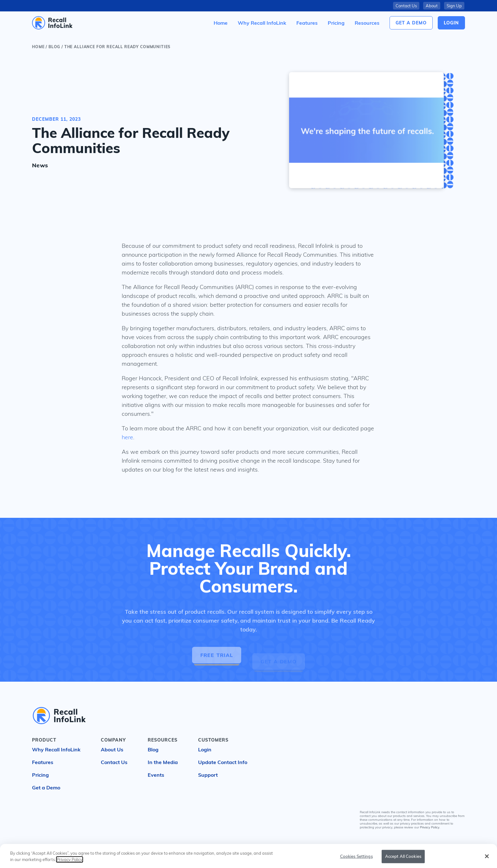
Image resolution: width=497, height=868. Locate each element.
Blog (153, 749)
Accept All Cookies (403, 861)
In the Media (163, 762)
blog (54, 47)
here (127, 437)
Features (43, 762)
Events (156, 775)
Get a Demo (411, 23)
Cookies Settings (356, 861)
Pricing (40, 775)
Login (205, 749)
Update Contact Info (223, 762)
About (432, 6)
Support (208, 775)
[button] (367, 23)
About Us (112, 749)
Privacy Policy (430, 827)
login (451, 23)
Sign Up (454, 6)
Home (38, 47)
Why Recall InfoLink (56, 749)
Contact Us (406, 6)
